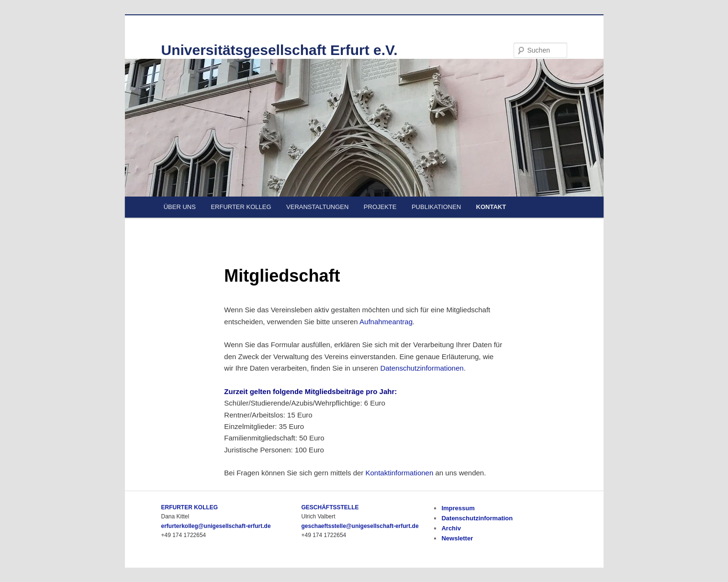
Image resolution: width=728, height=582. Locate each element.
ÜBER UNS (180, 207)
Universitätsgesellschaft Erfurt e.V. (280, 50)
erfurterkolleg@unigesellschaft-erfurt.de (216, 526)
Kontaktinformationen (400, 473)
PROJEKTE (380, 207)
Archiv (451, 528)
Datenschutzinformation (477, 518)
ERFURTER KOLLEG (241, 207)
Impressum (458, 508)
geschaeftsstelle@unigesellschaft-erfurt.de (360, 526)
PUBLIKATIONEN (436, 207)
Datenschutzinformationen (422, 368)
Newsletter (457, 538)
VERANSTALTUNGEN (317, 207)
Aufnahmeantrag (386, 322)
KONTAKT (491, 207)
